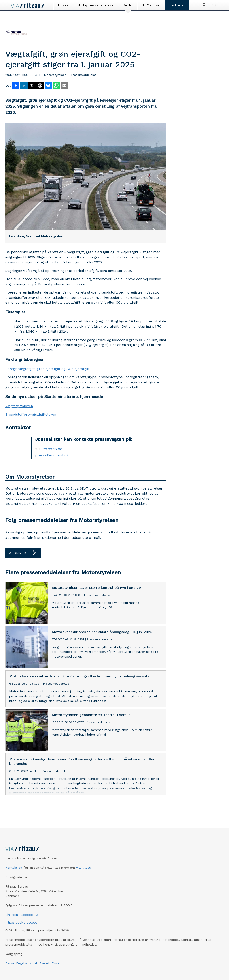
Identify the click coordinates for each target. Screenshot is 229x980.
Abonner (23, 553)
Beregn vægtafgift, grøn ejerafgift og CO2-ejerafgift (47, 369)
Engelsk (22, 963)
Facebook (27, 915)
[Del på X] (32, 86)
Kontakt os (14, 868)
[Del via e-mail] (64, 86)
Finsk (55, 963)
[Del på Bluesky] (48, 86)
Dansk (10, 963)
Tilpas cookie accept (21, 922)
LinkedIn (12, 915)
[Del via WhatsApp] (56, 86)
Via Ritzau (84, 868)
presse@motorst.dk (52, 455)
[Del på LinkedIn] (24, 86)
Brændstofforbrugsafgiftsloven (31, 415)
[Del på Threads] (40, 86)
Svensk (45, 963)
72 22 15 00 (53, 449)
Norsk (34, 963)
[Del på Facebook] (16, 86)
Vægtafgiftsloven (19, 406)
